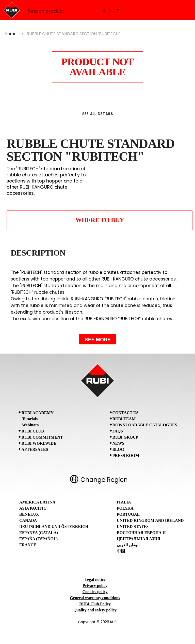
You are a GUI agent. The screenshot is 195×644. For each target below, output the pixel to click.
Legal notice (95, 579)
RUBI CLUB (32, 431)
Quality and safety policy (95, 610)
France (28, 545)
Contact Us (126, 413)
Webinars (30, 425)
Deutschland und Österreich (54, 527)
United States (133, 527)
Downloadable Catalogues (145, 425)
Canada (28, 520)
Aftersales (35, 449)
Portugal (128, 514)
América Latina (37, 502)
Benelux (29, 514)
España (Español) (38, 539)
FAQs (118, 431)
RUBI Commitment (42, 437)
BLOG (118, 449)
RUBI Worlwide (39, 443)
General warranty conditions (95, 598)
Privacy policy (95, 586)
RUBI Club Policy (95, 604)
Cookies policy (95, 592)
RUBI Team (124, 419)
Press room (126, 456)
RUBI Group (125, 437)
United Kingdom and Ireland (150, 520)
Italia (124, 502)
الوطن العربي (128, 545)
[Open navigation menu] (118, 10)
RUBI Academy (37, 413)
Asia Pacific (33, 508)
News (118, 443)
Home (11, 34)
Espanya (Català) (39, 533)
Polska (125, 508)
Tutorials (30, 419)
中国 (121, 551)
